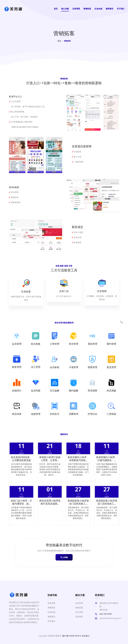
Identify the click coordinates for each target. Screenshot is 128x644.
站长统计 (86, 636)
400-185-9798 (106, 614)
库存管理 (79, 617)
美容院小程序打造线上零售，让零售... (50, 459)
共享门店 (64, 291)
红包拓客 (26, 292)
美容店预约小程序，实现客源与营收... (78, 459)
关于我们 (121, 9)
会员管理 (79, 603)
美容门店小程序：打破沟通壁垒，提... (21, 502)
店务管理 (76, 9)
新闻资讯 (110, 9)
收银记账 (79, 608)
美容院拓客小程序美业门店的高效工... (78, 502)
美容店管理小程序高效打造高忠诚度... (50, 502)
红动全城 (98, 9)
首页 (56, 9)
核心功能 (65, 9)
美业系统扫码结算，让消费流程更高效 (21, 459)
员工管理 (79, 612)
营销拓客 (87, 9)
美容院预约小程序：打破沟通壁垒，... (107, 459)
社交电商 (102, 291)
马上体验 (64, 557)
